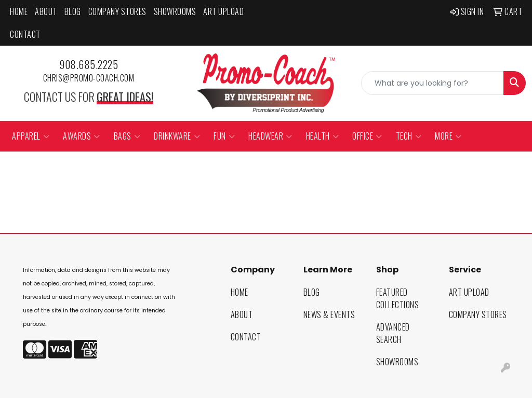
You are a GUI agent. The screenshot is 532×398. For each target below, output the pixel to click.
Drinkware (177, 136)
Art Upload (223, 11)
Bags (127, 136)
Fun (224, 136)
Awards (82, 136)
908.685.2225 (89, 64)
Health (323, 136)
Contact (25, 34)
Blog (73, 11)
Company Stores (117, 11)
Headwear (270, 136)
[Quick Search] (433, 83)
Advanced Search (393, 333)
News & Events (329, 314)
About (46, 11)
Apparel (31, 136)
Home (19, 11)
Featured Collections (398, 298)
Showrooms (175, 11)
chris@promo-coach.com (89, 78)
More (448, 136)
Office (367, 136)
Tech (409, 136)
